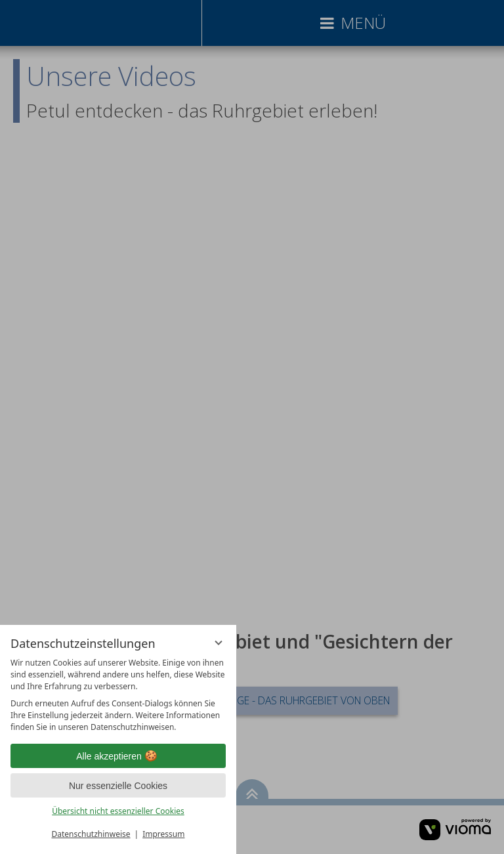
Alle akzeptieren (118, 756)
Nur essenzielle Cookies (118, 786)
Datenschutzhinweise (91, 834)
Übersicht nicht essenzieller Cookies (118, 811)
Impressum (163, 834)
